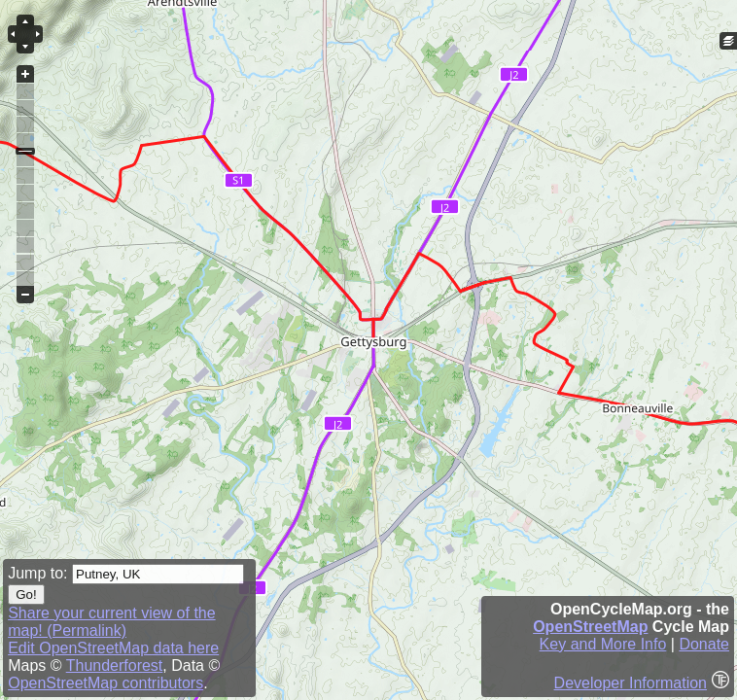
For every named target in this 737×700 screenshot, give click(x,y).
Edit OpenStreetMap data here (113, 648)
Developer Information (631, 683)
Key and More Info (603, 644)
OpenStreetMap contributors (105, 683)
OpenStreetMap (590, 627)
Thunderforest (115, 665)
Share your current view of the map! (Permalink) (111, 622)
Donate (704, 644)
